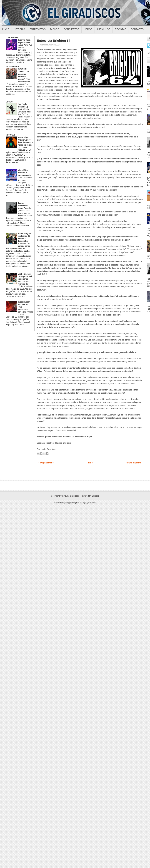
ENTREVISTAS (12, 66)
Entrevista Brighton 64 (54, 41)
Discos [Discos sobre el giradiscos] (55, 29)
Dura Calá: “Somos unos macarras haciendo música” (23, 74)
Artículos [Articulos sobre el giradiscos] (104, 29)
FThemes (92, 503)
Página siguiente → (135, 463)
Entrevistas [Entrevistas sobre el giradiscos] (38, 29)
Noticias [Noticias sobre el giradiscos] (19, 29)
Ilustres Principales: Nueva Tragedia (25, 206)
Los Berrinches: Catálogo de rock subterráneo (25, 276)
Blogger (95, 496)
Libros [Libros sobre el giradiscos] (88, 29)
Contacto (137, 29)
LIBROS (9, 102)
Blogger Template (72, 503)
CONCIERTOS (12, 37)
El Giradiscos (73, 496)
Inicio (6, 29)
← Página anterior (46, 463)
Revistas (120, 29)
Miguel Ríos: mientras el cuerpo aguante (25, 173)
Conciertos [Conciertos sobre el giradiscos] (71, 29)
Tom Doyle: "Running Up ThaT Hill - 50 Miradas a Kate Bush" (24, 109)
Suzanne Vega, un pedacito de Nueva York (24, 42)
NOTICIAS (10, 135)
